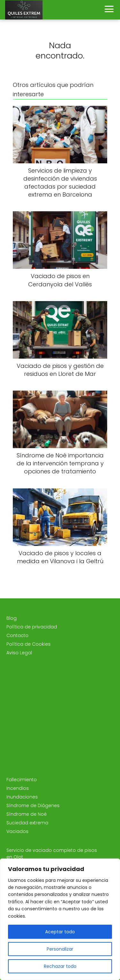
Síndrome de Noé (27, 814)
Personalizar (60, 949)
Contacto (17, 635)
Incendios (18, 788)
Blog (12, 618)
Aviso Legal (19, 653)
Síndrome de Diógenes (33, 805)
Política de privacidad (32, 627)
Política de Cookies (28, 644)
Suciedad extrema (27, 823)
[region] (60, 919)
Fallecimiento (22, 780)
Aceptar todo (60, 932)
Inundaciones (22, 797)
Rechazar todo (60, 966)
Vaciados (17, 831)
